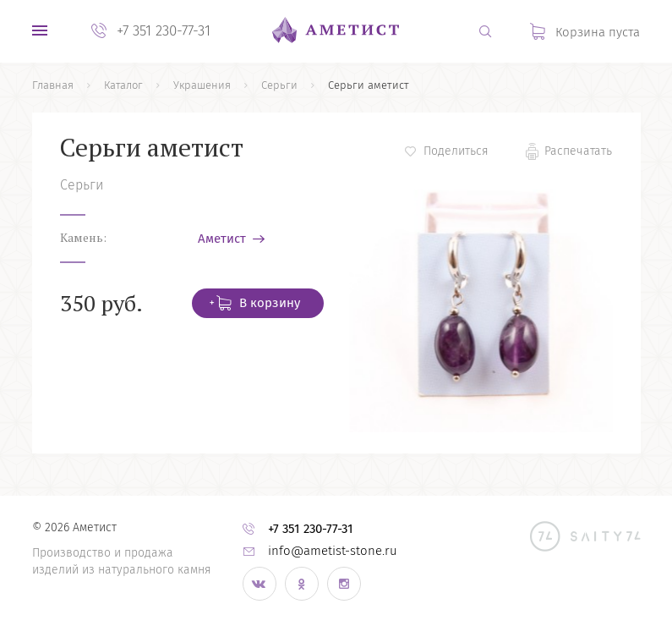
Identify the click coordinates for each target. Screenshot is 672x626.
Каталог (123, 85)
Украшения (202, 85)
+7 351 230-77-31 (164, 31)
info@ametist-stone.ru (333, 551)
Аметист (224, 239)
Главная (53, 85)
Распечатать (578, 151)
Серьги (279, 85)
